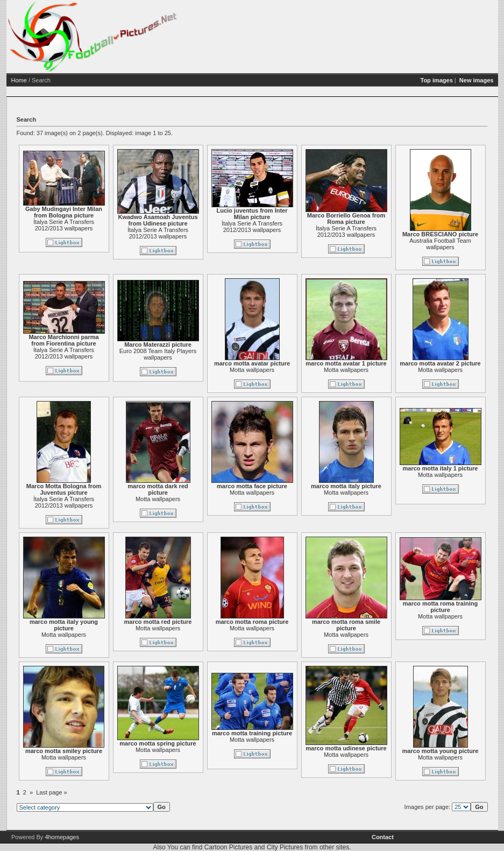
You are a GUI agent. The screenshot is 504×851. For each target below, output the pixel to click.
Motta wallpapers (252, 370)
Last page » (52, 792)
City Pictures (285, 847)
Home (19, 80)
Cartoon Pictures (228, 847)
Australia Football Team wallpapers (440, 244)
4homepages (62, 837)
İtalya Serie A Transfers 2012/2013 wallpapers (64, 225)
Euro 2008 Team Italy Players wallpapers (158, 354)
